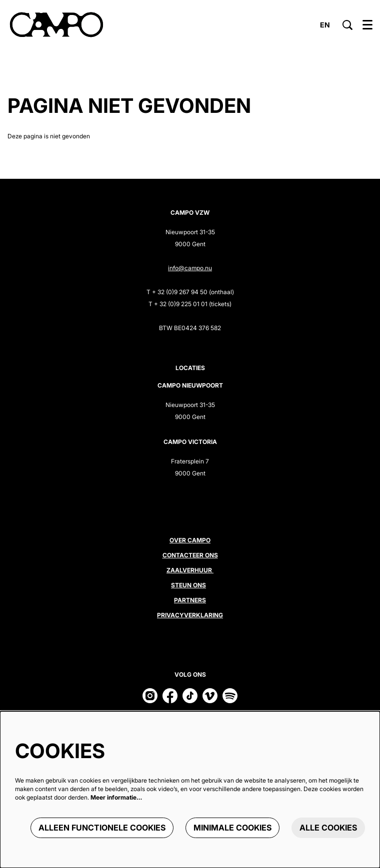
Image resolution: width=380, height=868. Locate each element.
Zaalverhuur (190, 570)
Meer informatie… (116, 797)
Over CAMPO (190, 540)
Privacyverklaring (190, 615)
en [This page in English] (325, 25)
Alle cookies (328, 828)
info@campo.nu (190, 268)
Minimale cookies (232, 828)
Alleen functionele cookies (102, 828)
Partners (190, 600)
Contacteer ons (190, 555)
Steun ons (188, 585)
